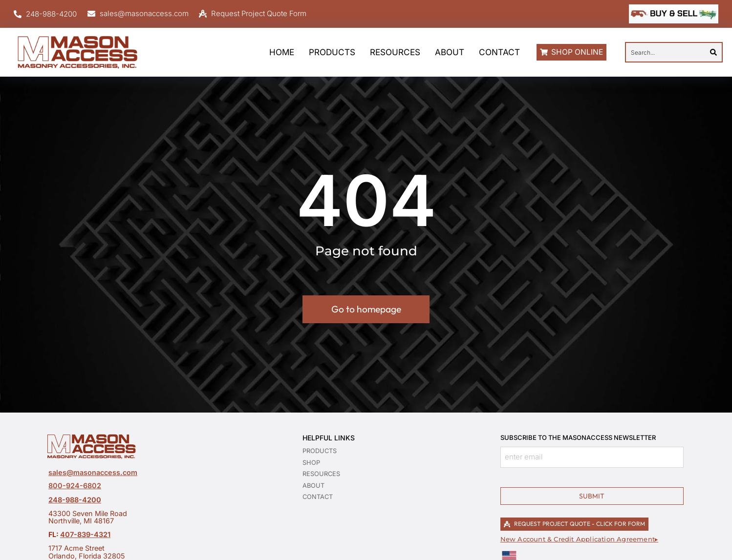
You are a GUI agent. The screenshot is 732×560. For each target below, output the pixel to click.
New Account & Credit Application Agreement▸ (580, 539)
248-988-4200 (75, 500)
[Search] (713, 52)
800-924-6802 (75, 486)
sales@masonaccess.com (93, 472)
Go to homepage (366, 309)
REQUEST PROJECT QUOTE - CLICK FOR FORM (574, 524)
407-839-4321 (85, 534)
